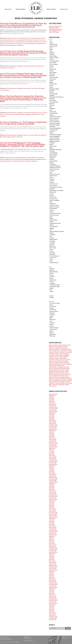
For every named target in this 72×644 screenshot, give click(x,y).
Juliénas (51, 81)
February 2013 (53, 614)
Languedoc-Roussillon (31, 114)
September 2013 (53, 603)
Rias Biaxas (52, 336)
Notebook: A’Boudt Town (55, 26)
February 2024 (53, 422)
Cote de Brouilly (54, 94)
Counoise (69, 352)
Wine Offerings (21, 9)
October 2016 (53, 551)
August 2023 (52, 431)
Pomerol (52, 66)
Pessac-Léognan (54, 64)
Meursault (52, 151)
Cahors (51, 259)
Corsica (42, 114)
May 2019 (52, 505)
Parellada (51, 371)
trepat (67, 383)
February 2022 (53, 457)
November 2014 (53, 584)
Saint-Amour (53, 79)
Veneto (51, 278)
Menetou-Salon (32, 40)
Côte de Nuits (53, 112)
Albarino (51, 345)
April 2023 (52, 436)
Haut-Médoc (53, 69)
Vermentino (61, 384)
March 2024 (52, 420)
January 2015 (52, 581)
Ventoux (52, 225)
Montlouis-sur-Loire (13, 40)
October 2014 (53, 586)
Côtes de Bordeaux (54, 61)
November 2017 (53, 532)
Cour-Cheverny (32, 38)
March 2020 (52, 491)
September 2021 (53, 464)
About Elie (8, 9)
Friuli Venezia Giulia (54, 286)
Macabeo (59, 361)
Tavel (51, 230)
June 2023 (52, 434)
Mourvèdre (56, 368)
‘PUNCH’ (25, 127)
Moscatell (66, 367)
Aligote (51, 346)
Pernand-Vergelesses (55, 136)
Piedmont (52, 270)
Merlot (55, 365)
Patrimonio (8, 114)
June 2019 (52, 504)
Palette (51, 212)
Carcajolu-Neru (56, 351)
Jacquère (57, 360)
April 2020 (52, 489)
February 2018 (53, 527)
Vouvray (38, 38)
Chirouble (52, 90)
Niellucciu (61, 370)
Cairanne (52, 238)
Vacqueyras (52, 235)
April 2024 (52, 419)
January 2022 (52, 458)
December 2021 (53, 460)
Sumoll (51, 382)
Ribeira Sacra (53, 334)
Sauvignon (64, 379)
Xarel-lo (54, 386)
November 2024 (53, 409)
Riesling (62, 377)
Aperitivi (52, 268)
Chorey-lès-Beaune (54, 138)
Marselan (51, 364)
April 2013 (52, 611)
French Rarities (53, 208)
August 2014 (52, 589)
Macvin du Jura (53, 46)
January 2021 (52, 476)
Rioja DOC (13, 137)
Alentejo (52, 297)
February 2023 (53, 439)
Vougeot (52, 115)
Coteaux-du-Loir (16, 38)
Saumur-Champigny (27, 42)
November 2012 (53, 618)
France (36, 43)
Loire (15, 45)
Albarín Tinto (57, 345)
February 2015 (53, 580)
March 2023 (52, 438)
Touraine (44, 42)
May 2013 (52, 609)
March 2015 (52, 579)
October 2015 (53, 568)
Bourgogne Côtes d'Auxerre (56, 97)
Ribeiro (29, 161)
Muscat (68, 368)
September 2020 (53, 482)
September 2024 (53, 412)
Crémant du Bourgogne (55, 135)
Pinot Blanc (65, 374)
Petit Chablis (53, 100)
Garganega (66, 355)
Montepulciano (53, 367)
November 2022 (53, 444)
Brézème (52, 245)
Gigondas (52, 228)
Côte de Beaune (53, 130)
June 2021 (52, 469)
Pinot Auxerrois (57, 374)
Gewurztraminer (64, 357)
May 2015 (52, 576)
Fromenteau (52, 355)
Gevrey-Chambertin (55, 122)
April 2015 (52, 577)
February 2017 (53, 545)
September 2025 (53, 394)
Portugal (51, 296)
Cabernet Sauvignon (66, 349)
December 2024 (53, 407)
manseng (56, 363)
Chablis (51, 163)
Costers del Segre (54, 328)
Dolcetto (51, 354)
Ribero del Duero (54, 311)
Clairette (51, 352)
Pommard (52, 131)
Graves (51, 67)
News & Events (51, 9)
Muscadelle (62, 368)
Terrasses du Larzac (54, 169)
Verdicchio (55, 384)
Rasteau (51, 233)
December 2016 (53, 548)
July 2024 (51, 415)
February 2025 (53, 404)
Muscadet (8, 42)
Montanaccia (61, 365)
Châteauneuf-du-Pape (55, 223)
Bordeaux (17, 159)
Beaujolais (27, 159)
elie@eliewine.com (28, 638)
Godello (51, 358)
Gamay (61, 355)
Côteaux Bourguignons (55, 128)
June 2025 (52, 398)
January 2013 (52, 615)
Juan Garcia (63, 360)
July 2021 (51, 467)
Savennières (19, 42)
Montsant (52, 323)
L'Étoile (51, 43)
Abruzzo (52, 275)
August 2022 (52, 448)
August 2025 (52, 395)
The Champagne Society (55, 31)
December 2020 (53, 477)
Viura (50, 386)
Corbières (52, 171)
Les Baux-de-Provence (55, 213)
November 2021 (53, 461)
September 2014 (53, 587)
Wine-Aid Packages (9, 45)
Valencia (52, 333)
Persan (56, 373)
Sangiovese (58, 379)
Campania (52, 283)
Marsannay (52, 126)
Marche (51, 273)
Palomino (67, 370)
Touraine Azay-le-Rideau (56, 187)
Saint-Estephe (53, 72)
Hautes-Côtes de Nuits (55, 117)
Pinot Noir (62, 376)
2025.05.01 (8, 38)
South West (52, 254)
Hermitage (52, 243)
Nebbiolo (56, 370)
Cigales (51, 316)
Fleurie (51, 87)
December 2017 (53, 530)
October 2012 (53, 620)
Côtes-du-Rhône (54, 226)
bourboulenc (57, 349)
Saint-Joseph (53, 248)
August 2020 (52, 483)
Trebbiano (52, 383)
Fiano (60, 354)
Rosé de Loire (14, 43)
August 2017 (52, 536)
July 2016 (51, 555)
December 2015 (53, 565)
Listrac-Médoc (53, 56)
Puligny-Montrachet (55, 140)
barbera (57, 348)
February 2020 (53, 492)
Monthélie (52, 143)
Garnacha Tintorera (54, 357)
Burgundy (32, 159)
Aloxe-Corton (53, 146)
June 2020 (52, 486)
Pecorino (63, 371)
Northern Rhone (54, 240)
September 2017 (53, 535)
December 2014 (53, 583)
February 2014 (53, 596)
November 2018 (53, 514)
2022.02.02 (8, 158)
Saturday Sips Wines (54, 28)
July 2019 (51, 502)
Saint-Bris (52, 99)
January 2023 (52, 441)
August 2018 (52, 518)
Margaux (52, 54)
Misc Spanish (53, 306)
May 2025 (52, 400)
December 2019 (53, 495)
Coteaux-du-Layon (37, 42)
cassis (51, 217)
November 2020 (53, 479)
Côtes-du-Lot (53, 258)
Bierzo (51, 318)
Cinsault (70, 351)
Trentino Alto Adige (54, 285)
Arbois (51, 48)
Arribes (51, 324)
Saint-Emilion (53, 62)
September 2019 (53, 499)
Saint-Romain (53, 156)
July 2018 (51, 520)
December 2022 (53, 442)
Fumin (57, 355)
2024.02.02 (8, 66)
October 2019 (53, 498)
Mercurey (52, 105)
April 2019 (52, 507)
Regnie (51, 82)
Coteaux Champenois (55, 166)
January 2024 (52, 423)
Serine (65, 380)
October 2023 (53, 428)
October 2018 (53, 516)
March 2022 (52, 456)
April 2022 (52, 454)
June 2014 (52, 592)
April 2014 (52, 593)
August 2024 (52, 413)
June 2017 (52, 539)
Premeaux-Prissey (54, 120)
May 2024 (52, 417)
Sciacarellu (55, 380)
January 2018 (52, 529)
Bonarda (51, 349)
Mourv (51, 368)
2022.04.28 (8, 135)
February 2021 (53, 475)
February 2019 (53, 510)
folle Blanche (66, 354)
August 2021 (52, 466)
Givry (26, 158)
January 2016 (52, 564)
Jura (51, 41)
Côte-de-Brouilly (54, 77)
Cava (51, 321)
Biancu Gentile (64, 348)
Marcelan (61, 363)
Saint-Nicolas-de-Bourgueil (56, 190)
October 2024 (53, 410)
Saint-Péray (52, 246)
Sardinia (51, 288)
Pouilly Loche (56, 377)
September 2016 (53, 552)
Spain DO (44, 135)
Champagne (38, 159)
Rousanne (67, 377)
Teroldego (62, 382)
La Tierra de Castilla (32, 135)
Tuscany (52, 281)
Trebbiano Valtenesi (60, 383)
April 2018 (52, 524)
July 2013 (51, 606)
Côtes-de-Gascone (54, 256)
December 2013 (53, 599)
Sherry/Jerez (53, 319)
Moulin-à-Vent (36, 158)
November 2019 (53, 497)
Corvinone (61, 352)
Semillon (61, 380)
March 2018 (52, 526)
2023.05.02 (8, 88)
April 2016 (52, 559)
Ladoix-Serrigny (53, 161)
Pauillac (29, 158)
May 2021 (52, 470)
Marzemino (57, 364)
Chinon (26, 40)
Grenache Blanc (63, 358)
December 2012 (53, 617)
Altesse (55, 346)
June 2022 (52, 451)
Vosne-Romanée (54, 113)
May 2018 (52, 523)
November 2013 (53, 600)
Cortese (56, 352)
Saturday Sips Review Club (56, 29)
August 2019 (52, 501)
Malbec (51, 363)
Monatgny (52, 108)
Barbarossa (52, 348)
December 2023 (53, 425)
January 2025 (52, 406)
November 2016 (53, 549)
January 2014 (52, 598)
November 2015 (53, 567)
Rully (23, 158)
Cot (65, 352)
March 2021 (52, 473)
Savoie (51, 49)
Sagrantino (52, 379)
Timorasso (68, 382)
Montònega (60, 367)
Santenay (52, 159)
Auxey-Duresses (54, 154)
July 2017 (51, 538)
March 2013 (52, 612)
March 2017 (52, 543)
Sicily (51, 290)
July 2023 (51, 432)
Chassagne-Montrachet (55, 149)
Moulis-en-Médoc (54, 58)
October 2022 (53, 445)
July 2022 (51, 450)
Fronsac (51, 59)
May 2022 (52, 453)
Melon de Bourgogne (66, 364)
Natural (51, 370)
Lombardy (52, 277)
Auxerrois (65, 346)
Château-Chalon (54, 44)
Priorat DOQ (53, 310)
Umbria (51, 291)
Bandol (51, 218)
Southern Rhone (18, 161)
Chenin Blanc (64, 351)
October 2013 (53, 602)
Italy (50, 267)
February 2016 (53, 562)
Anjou (27, 43)
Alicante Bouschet (66, 345)
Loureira (54, 361)
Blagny (51, 148)
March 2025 (52, 403)
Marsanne (66, 363)
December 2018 (53, 513)
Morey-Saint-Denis (54, 118)
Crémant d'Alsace (54, 263)
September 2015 (53, 570)
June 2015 (52, 574)
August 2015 (52, 571)
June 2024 (52, 416)
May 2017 (52, 540)
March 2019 (52, 508)
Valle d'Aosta (53, 280)
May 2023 (52, 435)
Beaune (51, 144)
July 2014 (51, 590)
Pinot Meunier (55, 376)
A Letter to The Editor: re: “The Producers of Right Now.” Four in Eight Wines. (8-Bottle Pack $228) (24, 123)
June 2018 (52, 521)
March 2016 (52, 561)
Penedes (22, 159)
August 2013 (52, 605)
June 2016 (52, 557)
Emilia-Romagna (54, 272)
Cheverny (32, 43)
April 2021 (52, 472)
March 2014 (52, 595)
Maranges (52, 158)
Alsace (51, 261)
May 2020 (52, 488)
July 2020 (51, 485)
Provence (52, 210)
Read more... (21, 45)
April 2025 (52, 401)
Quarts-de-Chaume (5, 43)
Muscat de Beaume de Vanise (57, 231)
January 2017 (52, 546)
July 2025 (51, 397)
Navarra (25, 161)
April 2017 (52, 542)
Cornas (51, 249)
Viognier (67, 384)
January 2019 (52, 511)
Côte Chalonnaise (17, 158)
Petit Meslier (61, 373)
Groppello (52, 360)
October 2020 (53, 480)
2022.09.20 (8, 113)
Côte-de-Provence (54, 215)
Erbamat (56, 354)
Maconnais (65, 361)
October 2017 (53, 533)
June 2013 (52, 608)
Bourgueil (21, 40)
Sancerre (13, 42)
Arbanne (60, 346)
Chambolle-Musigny (55, 125)
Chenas (51, 85)
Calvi (50, 351)
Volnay (51, 133)
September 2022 (53, 447)
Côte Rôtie (52, 241)
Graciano (56, 358)
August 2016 (52, 554)
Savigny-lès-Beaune (54, 141)
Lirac (51, 236)
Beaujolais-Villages (54, 89)
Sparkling (69, 380)
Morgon (52, 92)
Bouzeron (52, 103)
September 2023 (53, 429)
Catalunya (52, 315)
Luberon (52, 222)
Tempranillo (56, 382)
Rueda (51, 305)
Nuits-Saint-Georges (55, 123)
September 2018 (53, 517)
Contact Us (64, 9)
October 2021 (53, 463)
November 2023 (53, 426)
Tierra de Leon (53, 329)
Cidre (51, 51)
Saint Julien (52, 74)
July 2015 (51, 573)
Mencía (51, 365)
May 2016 (52, 558)
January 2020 (52, 494)
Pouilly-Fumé (24, 38)
